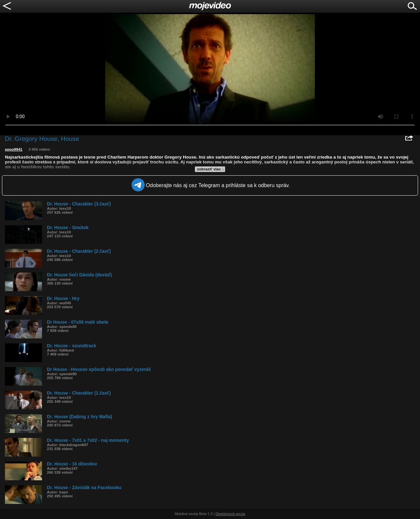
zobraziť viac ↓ (211, 169)
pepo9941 (14, 149)
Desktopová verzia (231, 514)
